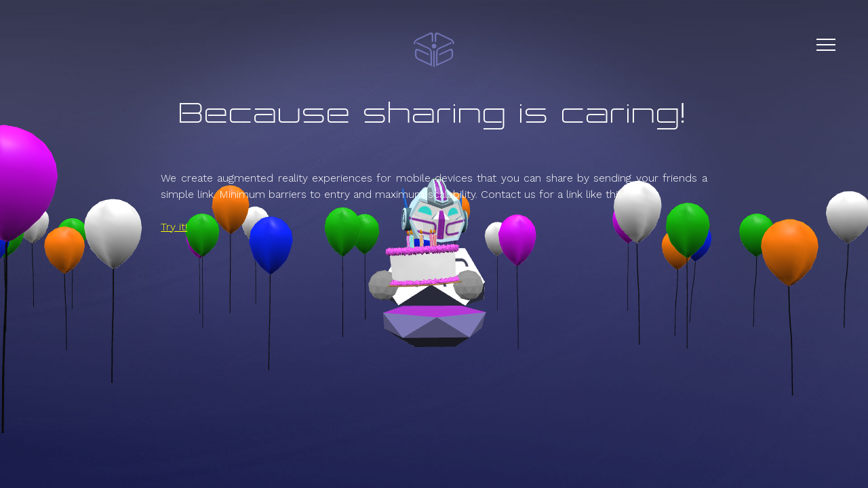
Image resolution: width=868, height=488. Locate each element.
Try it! (174, 227)
